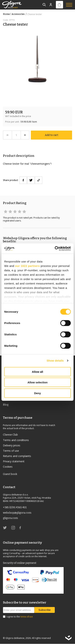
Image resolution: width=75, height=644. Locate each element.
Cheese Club (10, 435)
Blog (6, 405)
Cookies (8, 467)
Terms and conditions (16, 440)
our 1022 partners (27, 266)
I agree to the (19, 617)
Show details (55, 361)
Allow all (38, 372)
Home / (7, 14)
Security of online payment (20, 563)
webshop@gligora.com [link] (17, 513)
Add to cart (52, 135)
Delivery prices (12, 445)
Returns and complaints (17, 456)
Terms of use (11, 451)
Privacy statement (14, 461)
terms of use (27, 617)
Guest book (10, 474)
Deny (38, 393)
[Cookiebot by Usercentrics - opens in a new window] (55, 249)
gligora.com (10, 518)
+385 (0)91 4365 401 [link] (15, 507)
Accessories (19, 14)
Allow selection (37, 382)
